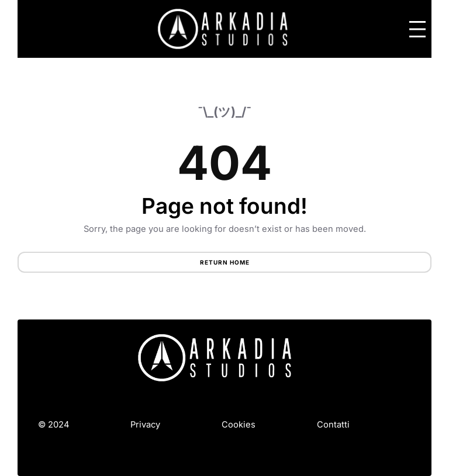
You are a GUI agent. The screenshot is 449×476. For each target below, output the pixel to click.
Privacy (145, 425)
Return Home (225, 262)
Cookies (239, 425)
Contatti (333, 425)
